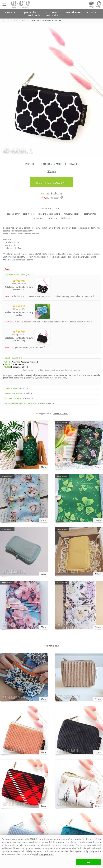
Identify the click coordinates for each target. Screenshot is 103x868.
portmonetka (90, 214)
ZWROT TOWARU (17, 389)
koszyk (91, 7)
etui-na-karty (13, 214)
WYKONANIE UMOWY (19, 394)
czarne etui (52, 218)
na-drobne (38, 218)
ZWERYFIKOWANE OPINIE (19, 275)
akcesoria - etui (61, 414)
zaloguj (99, 7)
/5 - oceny (50, 198)
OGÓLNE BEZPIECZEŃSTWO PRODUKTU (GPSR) (29, 404)
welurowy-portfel (72, 214)
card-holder (29, 214)
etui (58, 208)
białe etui (66, 218)
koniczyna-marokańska (49, 214)
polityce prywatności (44, 854)
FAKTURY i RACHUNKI (19, 399)
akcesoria (46, 208)
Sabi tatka (56, 194)
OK (89, 862)
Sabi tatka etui (52, 646)
